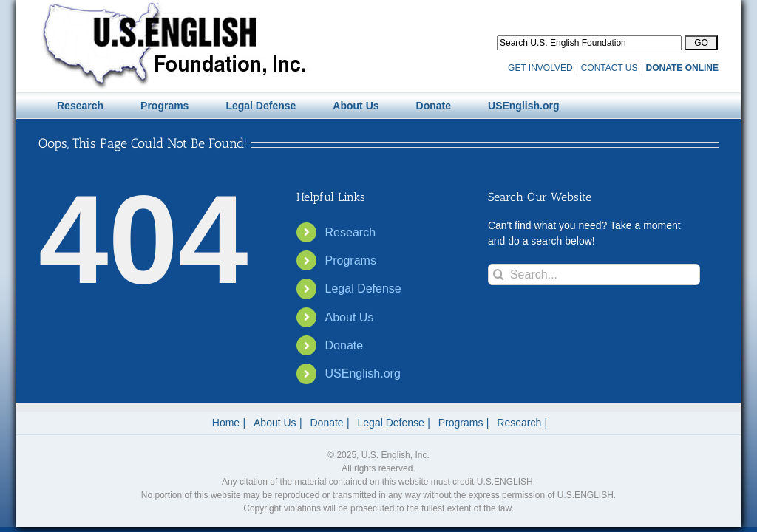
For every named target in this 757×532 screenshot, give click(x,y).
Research (350, 232)
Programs (351, 260)
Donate (344, 345)
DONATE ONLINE (682, 68)
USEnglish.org (363, 374)
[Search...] (594, 274)
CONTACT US (610, 68)
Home (226, 423)
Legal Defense (363, 289)
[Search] (499, 274)
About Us (350, 317)
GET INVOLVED (540, 68)
